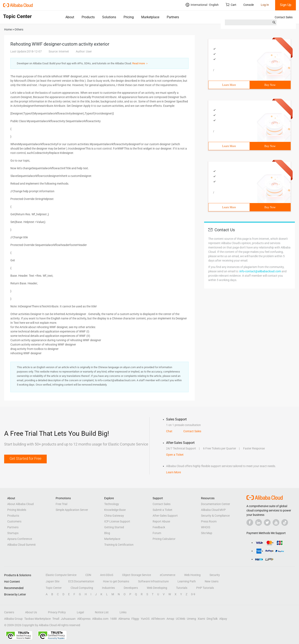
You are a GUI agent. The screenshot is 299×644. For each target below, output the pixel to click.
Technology (112, 504)
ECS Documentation (81, 581)
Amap (170, 619)
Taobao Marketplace (37, 619)
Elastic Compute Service (61, 575)
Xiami (201, 619)
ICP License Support (117, 521)
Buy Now (270, 85)
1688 (113, 619)
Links (123, 612)
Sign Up (286, 5)
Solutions (109, 17)
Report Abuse (161, 521)
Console (249, 5)
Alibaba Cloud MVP (213, 510)
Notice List (102, 612)
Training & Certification (119, 545)
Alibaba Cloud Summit (21, 545)
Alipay (223, 619)
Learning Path (187, 581)
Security (215, 575)
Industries (108, 588)
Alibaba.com (100, 619)
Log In (265, 5)
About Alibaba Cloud (20, 504)
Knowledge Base (115, 510)
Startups (13, 533)
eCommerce (168, 575)
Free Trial (61, 504)
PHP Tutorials (205, 588)
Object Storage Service (137, 575)
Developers (131, 588)
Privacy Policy (57, 612)
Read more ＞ (140, 63)
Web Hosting (192, 575)
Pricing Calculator (164, 539)
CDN (88, 575)
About (70, 17)
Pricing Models (17, 510)
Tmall (56, 619)
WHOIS (206, 527)
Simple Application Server (72, 510)
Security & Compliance (215, 516)
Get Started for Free (25, 458)
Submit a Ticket (162, 510)
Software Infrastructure (153, 581)
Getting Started (114, 527)
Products (88, 17)
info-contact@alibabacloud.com (260, 271)
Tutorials (182, 588)
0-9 (193, 594)
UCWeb (181, 619)
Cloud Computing (82, 588)
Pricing (129, 17)
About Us (31, 612)
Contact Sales (284, 17)
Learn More (229, 85)
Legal (80, 612)
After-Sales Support (165, 516)
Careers (9, 612)
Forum (157, 533)
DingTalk (212, 619)
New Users (212, 581)
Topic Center (54, 588)
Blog (107, 533)
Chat (169, 431)
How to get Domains (116, 581)
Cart (231, 5)
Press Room (209, 521)
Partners (173, 17)
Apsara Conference (20, 539)
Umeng (191, 619)
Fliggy (135, 619)
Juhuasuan (68, 619)
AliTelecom (158, 619)
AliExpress (84, 619)
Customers (14, 521)
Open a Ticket (175, 455)
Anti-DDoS (107, 575)
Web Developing (157, 588)
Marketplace (150, 17)
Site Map (207, 533)
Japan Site (53, 581)
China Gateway (114, 516)
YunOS (145, 619)
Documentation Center (216, 504)
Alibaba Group (13, 619)
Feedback (159, 527)
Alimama (124, 619)
